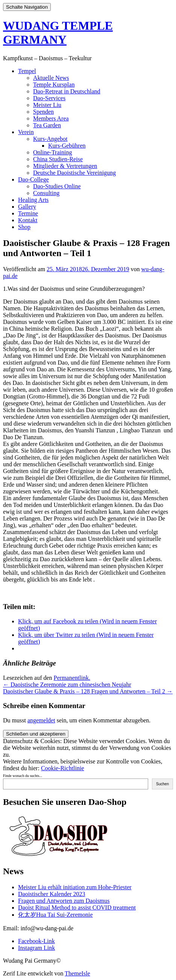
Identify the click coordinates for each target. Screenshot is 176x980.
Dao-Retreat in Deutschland (67, 91)
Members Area (51, 118)
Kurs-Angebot (50, 139)
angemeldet (41, 720)
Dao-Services (49, 98)
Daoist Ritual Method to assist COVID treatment (77, 907)
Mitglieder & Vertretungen (65, 166)
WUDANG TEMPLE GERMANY (58, 33)
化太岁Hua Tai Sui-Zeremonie (55, 915)
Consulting (46, 193)
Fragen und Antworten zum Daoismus (64, 901)
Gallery (27, 207)
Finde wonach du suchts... (23, 776)
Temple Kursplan (54, 85)
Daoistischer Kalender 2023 (52, 894)
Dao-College (33, 179)
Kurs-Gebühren (67, 146)
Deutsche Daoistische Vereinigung (74, 173)
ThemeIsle (77, 973)
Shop (24, 227)
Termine (28, 213)
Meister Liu (47, 105)
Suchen (162, 784)
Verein (26, 132)
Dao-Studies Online (57, 186)
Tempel (27, 71)
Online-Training (52, 152)
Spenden (43, 112)
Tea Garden (47, 125)
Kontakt (28, 220)
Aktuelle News (51, 78)
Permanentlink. (72, 678)
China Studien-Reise (58, 159)
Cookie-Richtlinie (63, 768)
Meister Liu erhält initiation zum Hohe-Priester (75, 887)
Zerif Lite (15, 973)
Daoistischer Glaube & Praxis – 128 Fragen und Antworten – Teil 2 (88, 691)
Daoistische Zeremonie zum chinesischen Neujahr (67, 685)
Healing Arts (33, 200)
